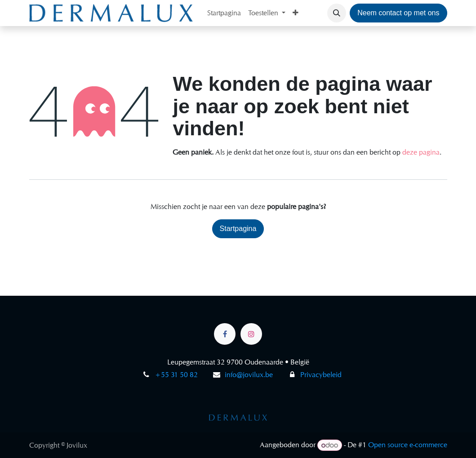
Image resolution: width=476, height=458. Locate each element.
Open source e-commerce (408, 445)
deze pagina (421, 152)
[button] (337, 13)
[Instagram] (251, 334)
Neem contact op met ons (398, 13)
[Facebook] (225, 334)
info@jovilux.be (249, 375)
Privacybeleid (314, 375)
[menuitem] (224, 13)
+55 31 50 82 (176, 375)
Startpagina (238, 229)
